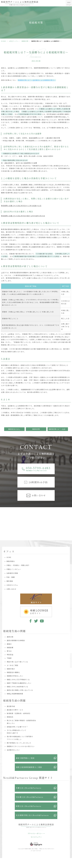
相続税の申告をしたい (15, 676)
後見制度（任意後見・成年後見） (19, 713)
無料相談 (10, 581)
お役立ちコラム (14, 41)
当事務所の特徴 (12, 573)
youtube (42, 621)
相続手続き (11, 669)
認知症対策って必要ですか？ (17, 727)
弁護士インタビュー (14, 569)
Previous (2, 518)
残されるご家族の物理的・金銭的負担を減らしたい (22, 722)
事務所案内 (11, 561)
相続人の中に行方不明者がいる (18, 680)
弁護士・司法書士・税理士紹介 (18, 565)
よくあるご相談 (13, 665)
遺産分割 (10, 637)
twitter (36, 621)
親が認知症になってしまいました (19, 743)
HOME (4, 41)
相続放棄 (10, 647)
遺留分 (9, 644)
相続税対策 (25, 41)
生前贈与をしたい (13, 750)
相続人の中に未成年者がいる (17, 687)
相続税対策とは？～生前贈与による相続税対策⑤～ (58, 429)
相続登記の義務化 (13, 672)
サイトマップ (35, 837)
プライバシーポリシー (35, 833)
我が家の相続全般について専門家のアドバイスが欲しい (20, 738)
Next (70, 518)
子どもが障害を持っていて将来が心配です (17, 732)
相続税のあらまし (14, 429)
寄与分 (9, 651)
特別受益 (10, 655)
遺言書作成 (11, 706)
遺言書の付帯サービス (15, 710)
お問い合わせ (11, 589)
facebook (30, 621)
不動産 (9, 658)
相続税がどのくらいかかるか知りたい (21, 746)
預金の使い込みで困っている (17, 662)
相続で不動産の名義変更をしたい (19, 683)
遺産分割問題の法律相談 (16, 640)
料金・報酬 (11, 577)
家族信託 (10, 717)
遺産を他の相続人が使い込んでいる (20, 690)
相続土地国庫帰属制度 (15, 694)
